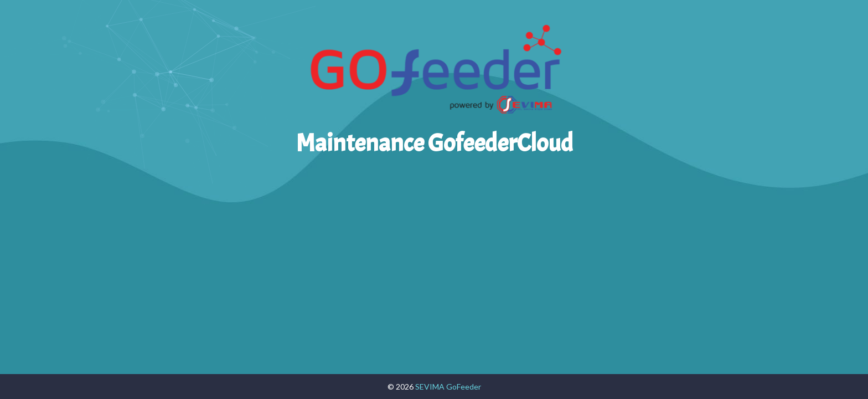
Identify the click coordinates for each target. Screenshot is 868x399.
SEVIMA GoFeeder (448, 387)
